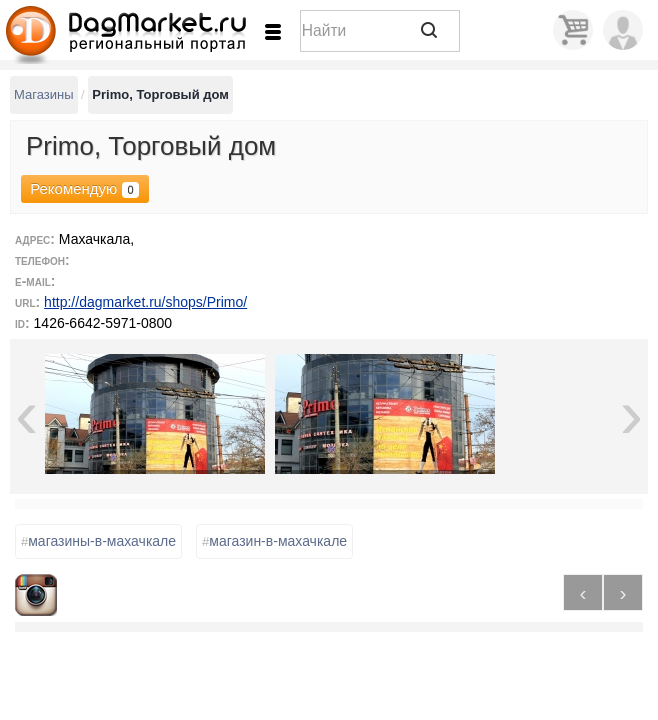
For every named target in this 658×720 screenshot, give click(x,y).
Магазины (44, 94)
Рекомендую (82, 189)
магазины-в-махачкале (98, 542)
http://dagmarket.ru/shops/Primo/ (145, 302)
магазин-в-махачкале (274, 542)
